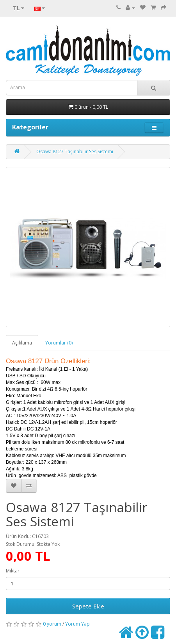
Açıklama (22, 343)
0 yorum (52, 624)
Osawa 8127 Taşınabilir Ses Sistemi (75, 152)
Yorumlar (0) (59, 343)
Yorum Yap (77, 624)
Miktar (13, 571)
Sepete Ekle (88, 606)
